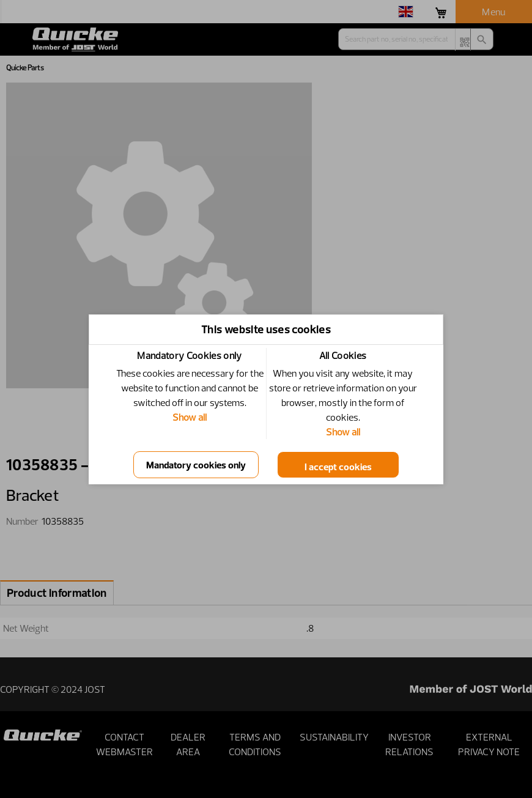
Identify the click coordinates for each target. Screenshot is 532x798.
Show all (190, 417)
